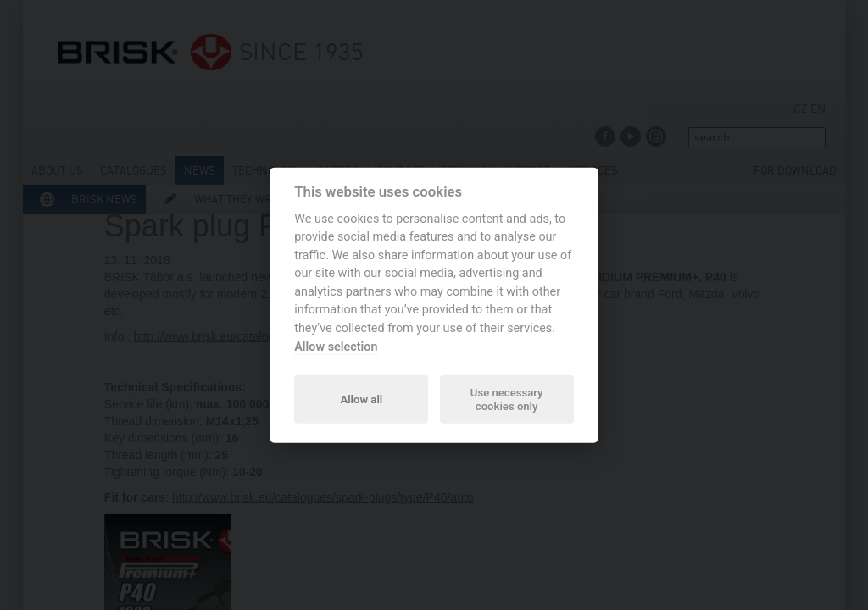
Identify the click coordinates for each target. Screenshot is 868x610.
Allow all (361, 399)
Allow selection (336, 346)
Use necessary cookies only (507, 399)
